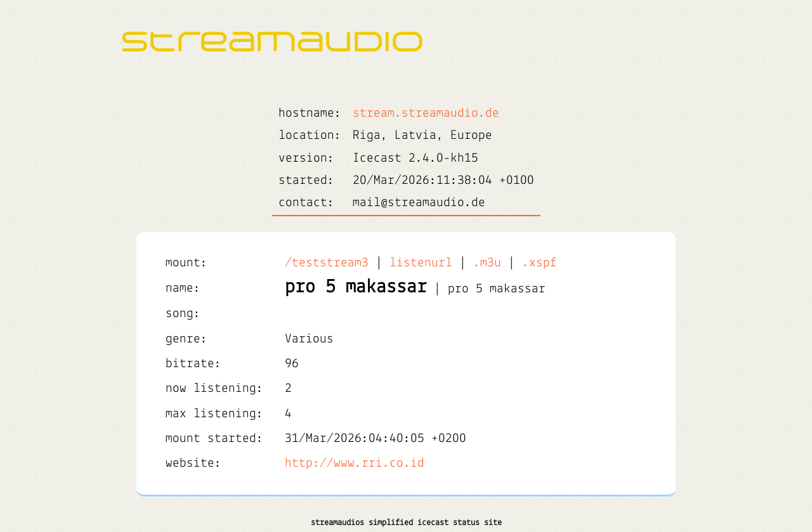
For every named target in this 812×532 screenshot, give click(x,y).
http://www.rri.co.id (355, 463)
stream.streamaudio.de (426, 113)
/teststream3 (327, 263)
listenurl (421, 263)
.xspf (540, 263)
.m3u (487, 263)
